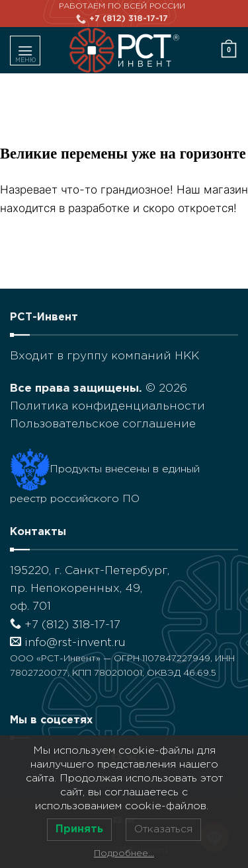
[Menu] (25, 51)
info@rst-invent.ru (68, 643)
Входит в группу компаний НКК (104, 356)
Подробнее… (124, 853)
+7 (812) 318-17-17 (65, 625)
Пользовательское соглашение (103, 424)
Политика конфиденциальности (107, 407)
